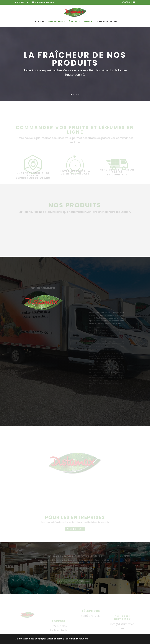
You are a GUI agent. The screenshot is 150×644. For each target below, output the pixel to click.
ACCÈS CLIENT (128, 2)
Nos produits (57, 22)
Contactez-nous (106, 22)
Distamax (39, 22)
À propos (74, 22)
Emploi (88, 22)
